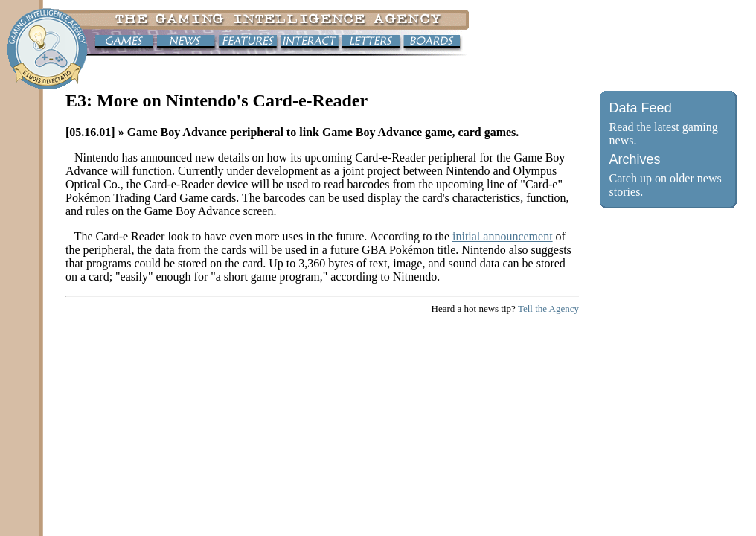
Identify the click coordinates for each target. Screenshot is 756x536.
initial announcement (503, 236)
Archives (635, 159)
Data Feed (641, 108)
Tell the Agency (548, 309)
